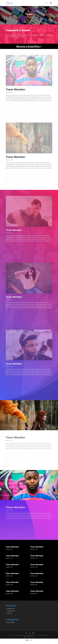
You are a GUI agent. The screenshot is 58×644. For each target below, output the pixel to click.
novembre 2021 (11, 609)
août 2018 (9, 613)
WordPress (29, 637)
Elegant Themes (27, 635)
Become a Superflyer (29, 46)
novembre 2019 (11, 611)
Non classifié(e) (11, 622)
